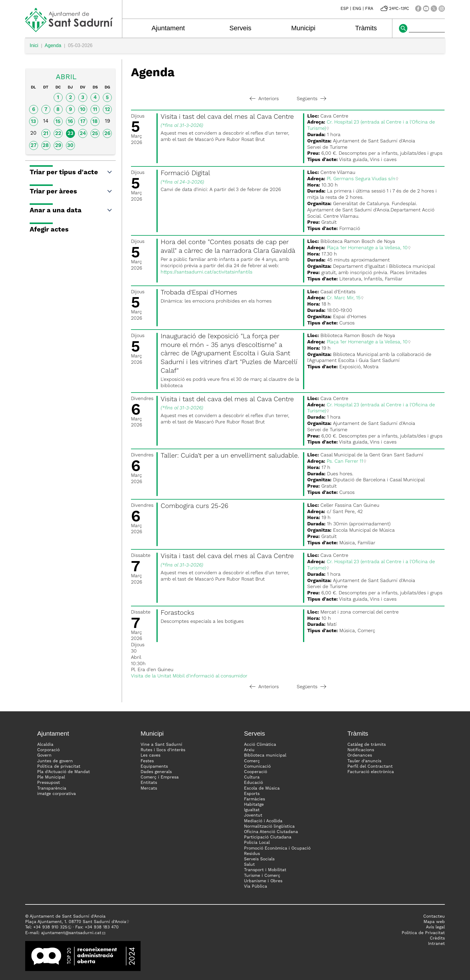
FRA (369, 9)
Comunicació (257, 766)
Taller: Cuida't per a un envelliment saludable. (230, 456)
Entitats (149, 783)
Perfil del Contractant (370, 766)
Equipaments (154, 766)
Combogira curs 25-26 (195, 506)
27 (34, 146)
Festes (147, 761)
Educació (253, 783)
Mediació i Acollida (263, 821)
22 (58, 134)
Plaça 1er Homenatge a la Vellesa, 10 (367, 248)
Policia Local (257, 843)
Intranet (436, 944)
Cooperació (256, 772)
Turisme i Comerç (262, 876)
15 (58, 122)
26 (107, 134)
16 (70, 122)
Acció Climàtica (260, 745)
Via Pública (256, 886)
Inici (34, 45)
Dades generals (156, 772)
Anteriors (264, 99)
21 (46, 134)
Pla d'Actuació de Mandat (64, 772)
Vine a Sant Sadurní (161, 745)
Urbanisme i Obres (263, 881)
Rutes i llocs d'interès (163, 750)
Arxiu (249, 750)
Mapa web (434, 922)
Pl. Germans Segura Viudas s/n (361, 179)
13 (33, 122)
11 (95, 110)
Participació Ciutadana (268, 837)
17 (83, 122)
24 (83, 134)
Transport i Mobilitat (265, 870)
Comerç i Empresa (160, 777)
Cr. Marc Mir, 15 (344, 298)
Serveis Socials (259, 859)
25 (95, 134)
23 (70, 134)
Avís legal (435, 927)
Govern (44, 755)
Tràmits (366, 28)
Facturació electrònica (371, 772)
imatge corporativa (57, 794)
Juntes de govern (55, 761)
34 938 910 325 (51, 927)
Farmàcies (254, 799)
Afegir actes (49, 230)
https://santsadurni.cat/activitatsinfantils (207, 272)
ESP (345, 9)
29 (58, 146)
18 (95, 122)
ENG (357, 9)
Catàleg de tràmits (367, 745)
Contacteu (434, 916)
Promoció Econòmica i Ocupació (277, 848)
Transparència (52, 788)
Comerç (252, 761)
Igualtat (252, 810)
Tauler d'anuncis (364, 761)
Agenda (53, 45)
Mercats (149, 788)
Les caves (150, 755)
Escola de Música (262, 788)
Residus (252, 854)
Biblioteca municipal (265, 755)
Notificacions (361, 750)
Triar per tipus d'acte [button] (71, 172)
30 (70, 146)
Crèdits (437, 938)
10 (83, 110)
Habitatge (254, 805)
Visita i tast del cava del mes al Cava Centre (227, 117)
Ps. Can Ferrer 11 (345, 462)
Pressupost (49, 783)
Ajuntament (168, 28)
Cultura (252, 777)
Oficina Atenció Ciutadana (271, 832)
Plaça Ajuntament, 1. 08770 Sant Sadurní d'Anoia (76, 922)
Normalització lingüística (269, 826)
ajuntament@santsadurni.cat (71, 933)
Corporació (48, 750)
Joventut (253, 815)
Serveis (240, 28)
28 (46, 146)
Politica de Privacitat (423, 933)
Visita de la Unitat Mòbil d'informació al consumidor (189, 676)
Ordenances (360, 755)
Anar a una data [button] (71, 211)
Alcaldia (45, 745)
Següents (311, 99)
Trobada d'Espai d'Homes (199, 293)
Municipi (303, 28)
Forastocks (177, 613)
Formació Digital (185, 173)
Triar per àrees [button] (71, 192)
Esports (252, 794)
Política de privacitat (59, 766)
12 (107, 110)
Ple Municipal (51, 777)
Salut (249, 865)
